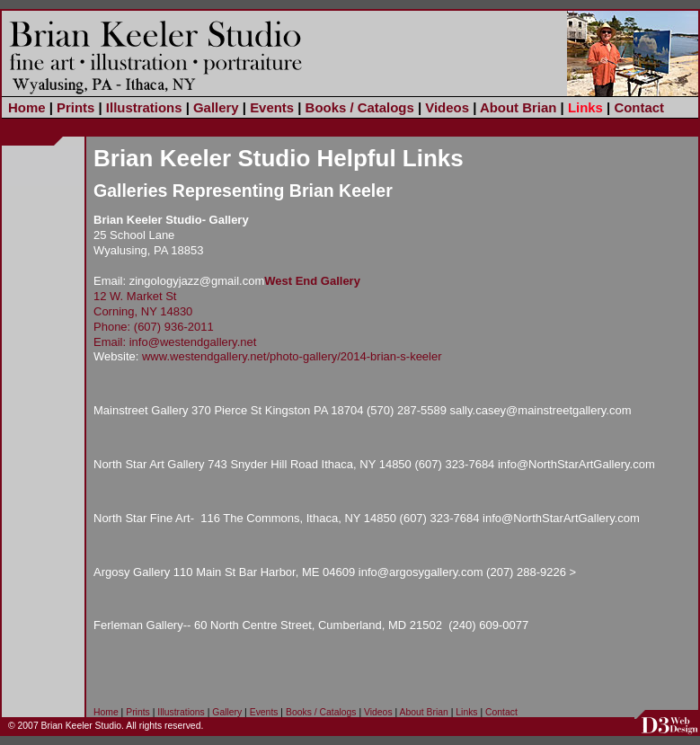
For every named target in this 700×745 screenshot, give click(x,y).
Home (27, 107)
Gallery (216, 107)
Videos (447, 107)
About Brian (518, 107)
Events (272, 107)
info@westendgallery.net (193, 342)
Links (585, 107)
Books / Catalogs (360, 107)
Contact (639, 107)
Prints (75, 107)
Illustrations (144, 107)
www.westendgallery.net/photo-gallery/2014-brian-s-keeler (292, 356)
